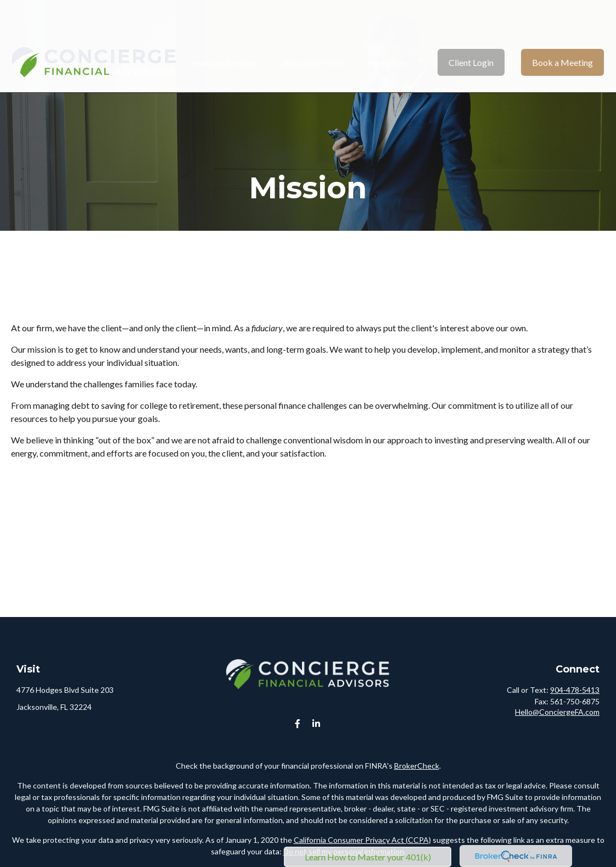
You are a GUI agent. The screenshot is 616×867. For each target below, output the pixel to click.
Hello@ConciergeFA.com (557, 712)
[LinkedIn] (317, 724)
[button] (224, 30)
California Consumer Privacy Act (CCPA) (362, 840)
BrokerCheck (417, 766)
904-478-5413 (575, 690)
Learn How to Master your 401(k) (368, 857)
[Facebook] (298, 724)
